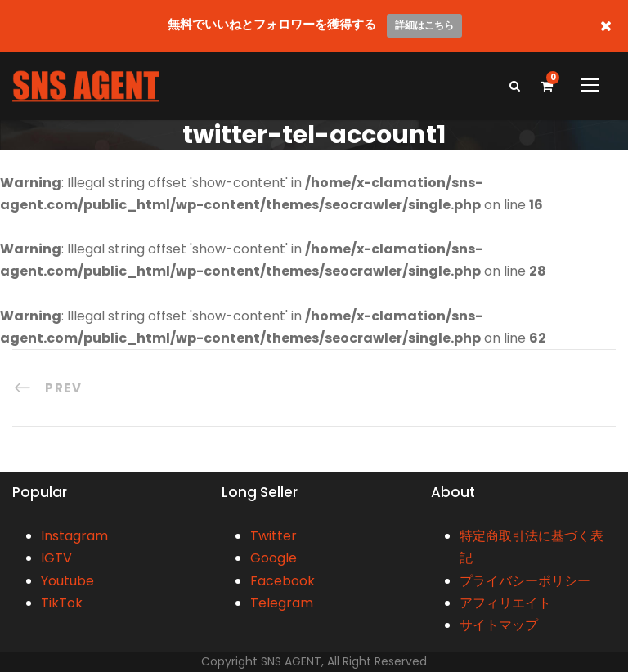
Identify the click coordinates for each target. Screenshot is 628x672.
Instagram (74, 536)
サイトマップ (499, 625)
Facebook (283, 581)
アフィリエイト (505, 603)
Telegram (282, 603)
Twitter (274, 536)
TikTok (62, 603)
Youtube (67, 581)
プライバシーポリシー (525, 581)
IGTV (56, 558)
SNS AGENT (291, 661)
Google (274, 558)
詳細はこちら (424, 25)
